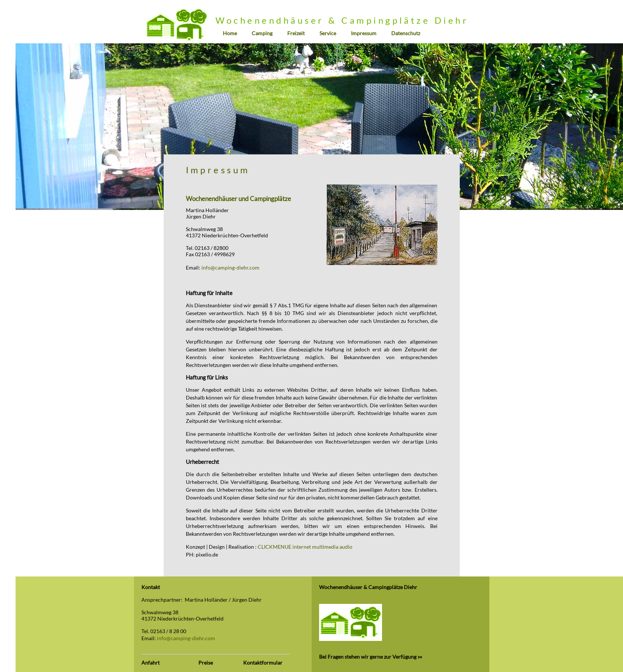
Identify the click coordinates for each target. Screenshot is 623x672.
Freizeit (296, 33)
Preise (206, 663)
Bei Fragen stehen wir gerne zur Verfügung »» (371, 657)
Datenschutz (406, 33)
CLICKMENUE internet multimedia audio (305, 547)
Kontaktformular (263, 663)
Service (328, 33)
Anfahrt (150, 663)
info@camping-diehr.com (230, 268)
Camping (262, 33)
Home (230, 33)
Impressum (364, 33)
